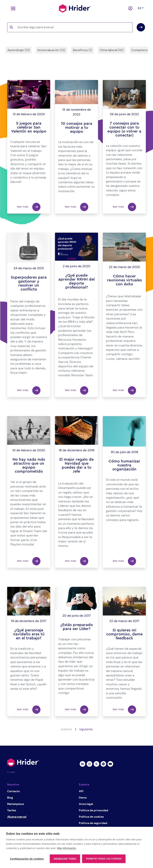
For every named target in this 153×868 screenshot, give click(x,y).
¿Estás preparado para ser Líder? (77, 627)
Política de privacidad (94, 810)
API (81, 791)
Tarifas (12, 810)
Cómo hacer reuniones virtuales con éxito (124, 280)
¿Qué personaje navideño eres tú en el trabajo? (29, 634)
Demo (83, 798)
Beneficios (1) (82, 50)
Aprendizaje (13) (19, 50)
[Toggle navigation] (12, 8)
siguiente (86, 729)
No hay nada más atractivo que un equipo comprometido (29, 465)
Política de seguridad (93, 823)
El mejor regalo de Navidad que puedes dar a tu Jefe (76, 465)
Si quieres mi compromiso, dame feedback (124, 634)
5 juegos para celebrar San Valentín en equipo (29, 127)
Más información (67, 848)
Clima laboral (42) (112, 50)
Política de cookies (91, 817)
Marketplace (16, 804)
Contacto (13, 791)
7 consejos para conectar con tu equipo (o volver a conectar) (124, 129)
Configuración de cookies (27, 859)
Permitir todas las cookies (104, 859)
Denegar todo (65, 859)
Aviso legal (86, 804)
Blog (10, 798)
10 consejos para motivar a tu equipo (77, 128)
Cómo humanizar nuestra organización (124, 465)
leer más (29, 207)
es (139, 8)
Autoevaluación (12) (51, 50)
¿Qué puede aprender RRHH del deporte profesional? (76, 281)
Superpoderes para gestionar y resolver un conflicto (29, 283)
